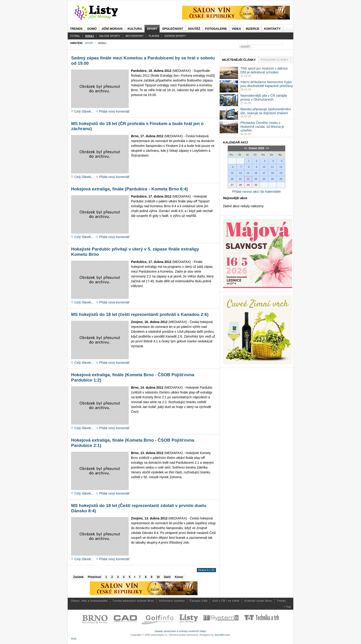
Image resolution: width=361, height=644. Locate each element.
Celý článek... (84, 111)
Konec (179, 577)
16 (256, 173)
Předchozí (95, 577)
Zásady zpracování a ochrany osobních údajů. (180, 631)
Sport (89, 43)
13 (232, 173)
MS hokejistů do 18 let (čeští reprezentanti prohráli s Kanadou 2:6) (140, 314)
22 (248, 179)
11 (272, 167)
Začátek (78, 577)
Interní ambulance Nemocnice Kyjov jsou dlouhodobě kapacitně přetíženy (267, 84)
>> (267, 148)
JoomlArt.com (222, 635)
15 (248, 173)
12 (281, 167)
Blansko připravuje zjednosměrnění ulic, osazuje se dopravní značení (266, 111)
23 (256, 179)
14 (240, 173)
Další (167, 577)
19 (281, 173)
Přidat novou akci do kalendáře (256, 191)
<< (246, 148)
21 (240, 179)
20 (232, 179)
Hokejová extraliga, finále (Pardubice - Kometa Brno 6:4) (130, 189)
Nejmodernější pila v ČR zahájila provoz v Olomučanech (264, 98)
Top (289, 607)
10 (158, 577)
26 (281, 179)
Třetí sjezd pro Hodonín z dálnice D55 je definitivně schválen (264, 70)
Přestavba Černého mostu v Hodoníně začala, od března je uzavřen (262, 127)
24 (264, 179)
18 (272, 173)
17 (264, 173)
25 (272, 179)
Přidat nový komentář (114, 111)
